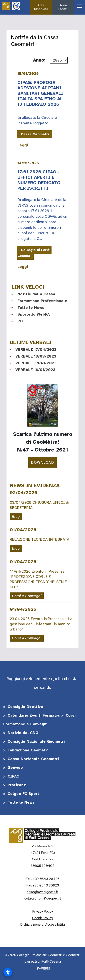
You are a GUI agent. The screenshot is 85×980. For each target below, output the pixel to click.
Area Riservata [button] (41, 7)
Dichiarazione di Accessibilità (42, 925)
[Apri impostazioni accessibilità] (8, 972)
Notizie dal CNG (23, 733)
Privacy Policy (42, 911)
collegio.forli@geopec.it (43, 898)
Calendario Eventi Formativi (34, 715)
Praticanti (17, 785)
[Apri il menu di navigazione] (78, 6)
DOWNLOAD (42, 462)
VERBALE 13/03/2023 (36, 356)
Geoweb (15, 768)
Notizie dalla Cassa (36, 294)
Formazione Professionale (42, 301)
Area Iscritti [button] (63, 7)
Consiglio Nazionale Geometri (36, 741)
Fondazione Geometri (28, 750)
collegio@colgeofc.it (42, 892)
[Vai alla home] (6, 6)
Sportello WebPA (34, 314)
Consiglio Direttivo (25, 707)
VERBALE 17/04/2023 (36, 350)
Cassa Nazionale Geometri (33, 759)
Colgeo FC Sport (23, 794)
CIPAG (13, 776)
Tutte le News (31, 308)
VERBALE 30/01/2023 (36, 363)
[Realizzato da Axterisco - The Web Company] (43, 968)
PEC (21, 321)
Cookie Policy (42, 918)
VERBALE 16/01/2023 (35, 370)
